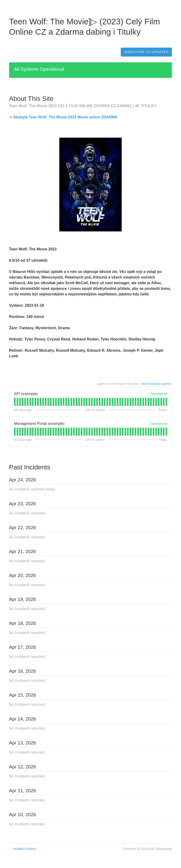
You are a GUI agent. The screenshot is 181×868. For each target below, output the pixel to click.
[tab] (15, 402)
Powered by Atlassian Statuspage (148, 849)
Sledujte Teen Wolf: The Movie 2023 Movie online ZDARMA (65, 117)
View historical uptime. (156, 384)
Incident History (23, 849)
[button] (146, 52)
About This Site (31, 99)
